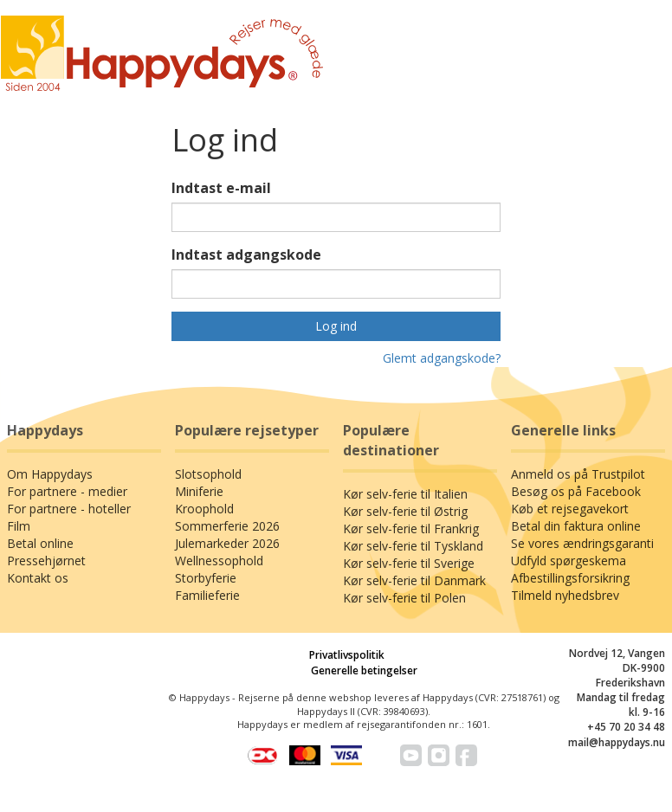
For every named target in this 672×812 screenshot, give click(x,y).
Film (19, 526)
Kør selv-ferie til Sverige (409, 563)
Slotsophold (208, 474)
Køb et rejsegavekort (570, 509)
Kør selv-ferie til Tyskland (413, 546)
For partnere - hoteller (69, 509)
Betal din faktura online (576, 526)
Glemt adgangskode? (442, 358)
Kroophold (204, 509)
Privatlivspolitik (347, 655)
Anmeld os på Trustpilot (578, 474)
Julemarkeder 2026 (227, 543)
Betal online (40, 543)
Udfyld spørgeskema (569, 561)
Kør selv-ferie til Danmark (414, 580)
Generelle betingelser (364, 670)
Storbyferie (206, 578)
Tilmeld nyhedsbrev (565, 595)
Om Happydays (50, 474)
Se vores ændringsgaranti (582, 543)
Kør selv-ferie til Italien (405, 494)
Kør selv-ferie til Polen (404, 598)
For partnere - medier (67, 491)
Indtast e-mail (221, 188)
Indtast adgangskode (246, 255)
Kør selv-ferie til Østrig (405, 511)
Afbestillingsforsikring (570, 578)
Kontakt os (38, 578)
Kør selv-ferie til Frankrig (411, 528)
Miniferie (199, 491)
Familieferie (207, 595)
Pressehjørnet (46, 561)
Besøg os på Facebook (576, 491)
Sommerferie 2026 (227, 526)
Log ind (336, 326)
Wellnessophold (219, 561)
